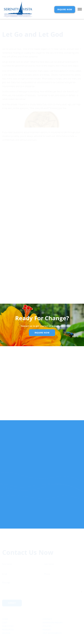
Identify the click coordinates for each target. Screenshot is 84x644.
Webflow (63, 638)
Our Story (8, 615)
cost (5, 612)
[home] (17, 9)
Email (6, 397)
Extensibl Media (39, 638)
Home (5, 608)
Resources (8, 619)
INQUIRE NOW (65, 9)
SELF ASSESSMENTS (52, 622)
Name (7, 383)
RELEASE (6, 622)
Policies (47, 615)
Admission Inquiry (53, 612)
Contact (47, 608)
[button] (78, 9)
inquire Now (42, 333)
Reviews (47, 619)
